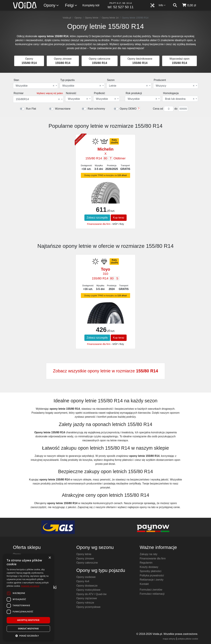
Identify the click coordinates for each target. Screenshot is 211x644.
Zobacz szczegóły (97, 218)
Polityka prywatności (152, 575)
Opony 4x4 (83, 581)
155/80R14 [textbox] (38, 99)
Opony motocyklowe (88, 590)
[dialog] (28, 597)
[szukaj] (175, 5)
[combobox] (36, 86)
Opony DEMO (128, 109)
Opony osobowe (86, 577)
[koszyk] (189, 5)
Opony (51, 5)
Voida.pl (67, 18)
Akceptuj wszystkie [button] (28, 620)
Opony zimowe (85, 558)
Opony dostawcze (87, 586)
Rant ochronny (96, 109)
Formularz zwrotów (151, 590)
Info (162, 5)
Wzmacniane (63, 109)
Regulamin (146, 563)
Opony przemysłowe (88, 607)
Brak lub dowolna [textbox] (180, 99)
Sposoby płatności (151, 571)
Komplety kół (91, 5)
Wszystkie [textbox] (35, 86)
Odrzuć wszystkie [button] (28, 629)
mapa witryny (169, 639)
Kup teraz (119, 218)
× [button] (50, 558)
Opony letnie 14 (110, 18)
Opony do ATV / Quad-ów (91, 594)
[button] (28, 636)
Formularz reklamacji (152, 594)
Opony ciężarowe (87, 598)
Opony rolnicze (85, 603)
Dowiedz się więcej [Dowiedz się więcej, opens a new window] (30, 586)
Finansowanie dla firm (99, 224)
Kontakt (144, 584)
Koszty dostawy (149, 567)
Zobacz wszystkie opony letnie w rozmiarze (105, 371)
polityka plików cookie (188, 639)
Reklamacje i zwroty (152, 580)
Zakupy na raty (149, 554)
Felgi (71, 5)
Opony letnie (92, 18)
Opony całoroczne (87, 563)
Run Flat (31, 109)
